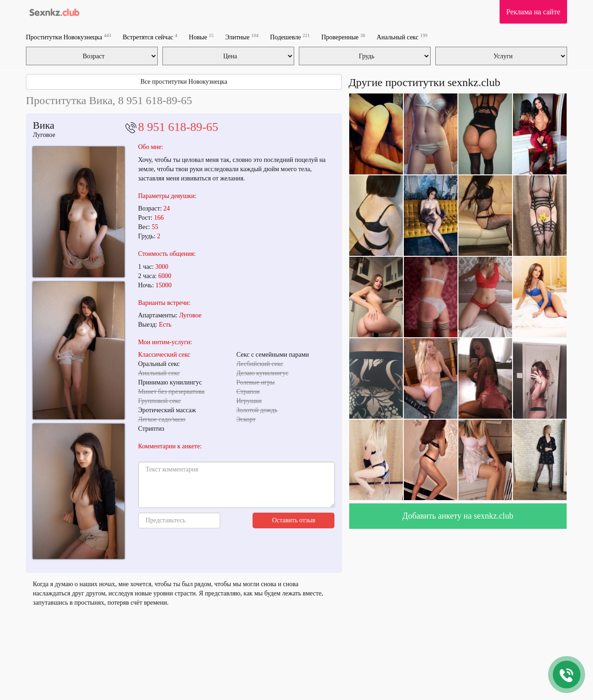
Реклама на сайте (533, 12)
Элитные (242, 37)
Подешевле (290, 37)
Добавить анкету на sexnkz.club (458, 516)
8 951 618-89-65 (178, 127)
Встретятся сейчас (150, 37)
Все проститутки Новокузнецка (184, 82)
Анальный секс (402, 37)
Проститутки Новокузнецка (68, 37)
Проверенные (343, 37)
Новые (201, 37)
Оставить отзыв (294, 520)
